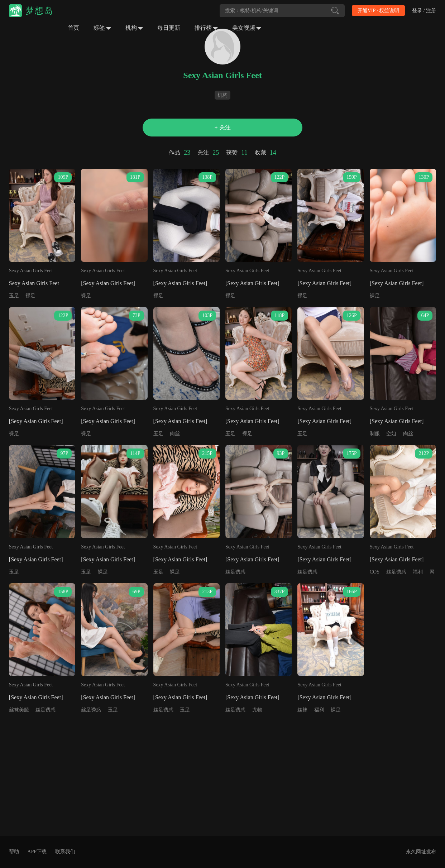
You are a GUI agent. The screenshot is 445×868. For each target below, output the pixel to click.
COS (375, 572)
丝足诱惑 (235, 572)
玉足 (14, 296)
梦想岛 (39, 11)
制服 (375, 434)
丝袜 (302, 710)
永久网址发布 (421, 852)
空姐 (391, 434)
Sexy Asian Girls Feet (31, 271)
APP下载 (37, 852)
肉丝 (175, 434)
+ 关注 (222, 127)
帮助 (14, 852)
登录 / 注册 (424, 11)
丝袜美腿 (19, 710)
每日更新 (169, 28)
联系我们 (65, 852)
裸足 (30, 296)
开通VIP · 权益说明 (379, 11)
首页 (73, 28)
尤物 (257, 710)
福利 (418, 572)
